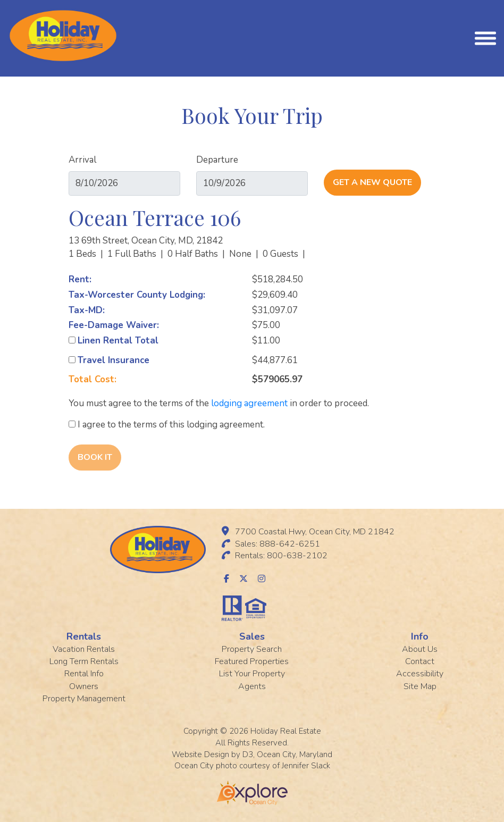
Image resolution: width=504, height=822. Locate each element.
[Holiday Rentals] (63, 35)
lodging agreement (249, 403)
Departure (217, 160)
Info (420, 636)
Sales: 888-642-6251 (278, 544)
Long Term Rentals (84, 661)
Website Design (200, 754)
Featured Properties (252, 661)
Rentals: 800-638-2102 (281, 556)
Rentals (84, 636)
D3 (248, 754)
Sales (252, 636)
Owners (84, 686)
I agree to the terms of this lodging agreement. (167, 425)
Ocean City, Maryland (295, 754)
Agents (252, 686)
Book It (95, 457)
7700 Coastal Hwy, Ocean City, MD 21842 (315, 532)
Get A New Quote (372, 182)
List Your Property (252, 674)
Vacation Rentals (84, 649)
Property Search (252, 649)
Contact (420, 661)
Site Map (420, 686)
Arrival (82, 160)
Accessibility (420, 674)
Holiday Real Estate (286, 731)
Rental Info (84, 674)
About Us (420, 649)
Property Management (84, 699)
